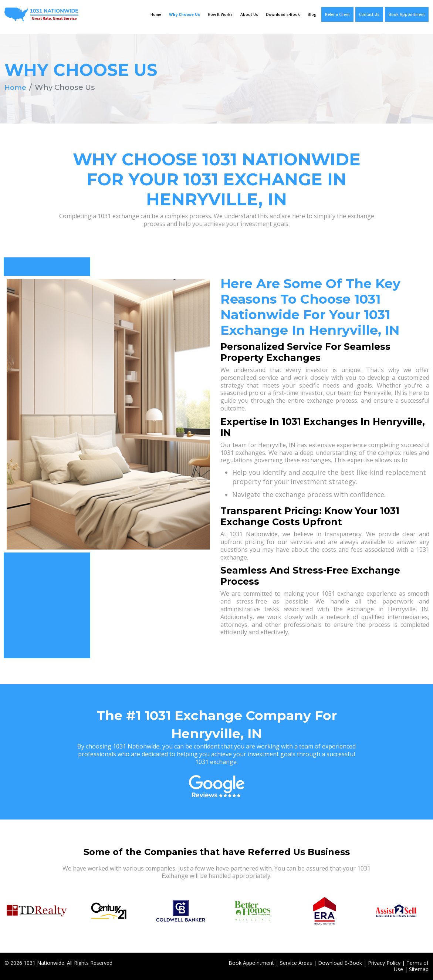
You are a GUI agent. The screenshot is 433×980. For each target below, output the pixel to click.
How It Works (220, 14)
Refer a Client (337, 14)
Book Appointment (407, 14)
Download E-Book (283, 14)
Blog (312, 14)
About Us (249, 14)
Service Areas (296, 963)
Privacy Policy (384, 963)
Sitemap (419, 969)
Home (156, 14)
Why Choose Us (185, 14)
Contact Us (369, 14)
